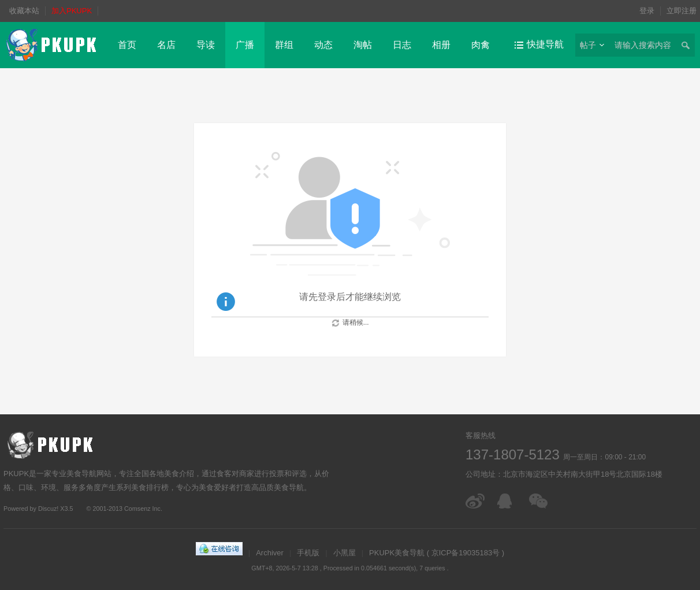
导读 (206, 45)
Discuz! (48, 509)
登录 (647, 11)
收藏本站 (24, 11)
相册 (441, 45)
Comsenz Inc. (143, 509)
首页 (127, 45)
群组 (284, 45)
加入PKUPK (72, 11)
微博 (476, 501)
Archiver (270, 553)
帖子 (588, 45)
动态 (323, 45)
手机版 (308, 553)
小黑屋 (345, 553)
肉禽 (481, 45)
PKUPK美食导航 (397, 553)
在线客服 (507, 501)
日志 (402, 45)
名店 (166, 45)
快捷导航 (545, 44)
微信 (539, 501)
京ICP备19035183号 (466, 553)
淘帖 (363, 45)
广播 (245, 45)
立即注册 (682, 11)
